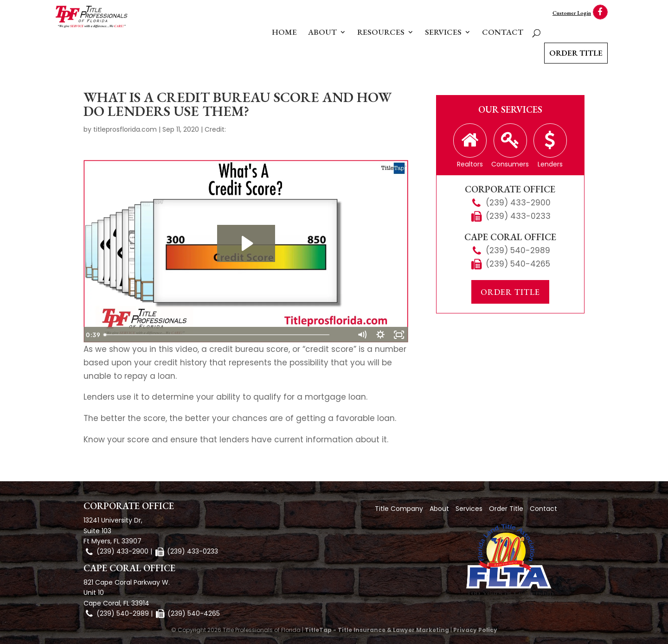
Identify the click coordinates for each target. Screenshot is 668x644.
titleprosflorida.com (125, 129)
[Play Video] (93, 335)
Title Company (399, 509)
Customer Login (572, 13)
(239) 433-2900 (518, 203)
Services (443, 33)
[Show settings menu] (380, 335)
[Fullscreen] (399, 335)
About (322, 33)
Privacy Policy (475, 630)
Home (284, 33)
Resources (381, 33)
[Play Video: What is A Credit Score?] (246, 243)
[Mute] (362, 335)
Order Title (576, 53)
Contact (503, 33)
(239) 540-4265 (518, 264)
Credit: (215, 129)
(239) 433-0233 (518, 216)
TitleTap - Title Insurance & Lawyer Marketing (377, 630)
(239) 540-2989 (518, 250)
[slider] (236, 335)
